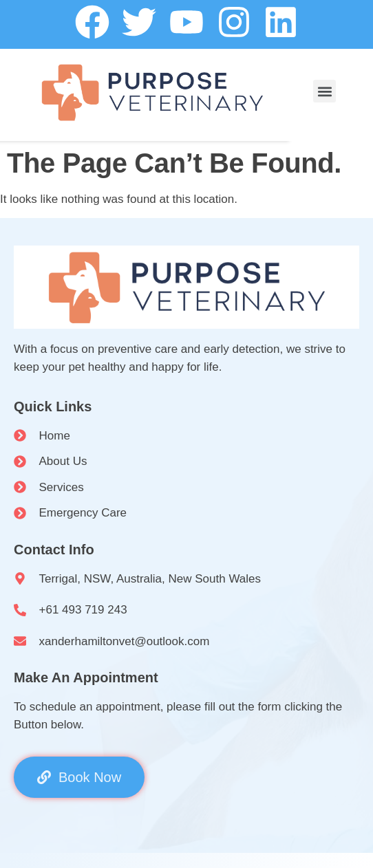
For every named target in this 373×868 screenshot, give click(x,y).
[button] (324, 91)
